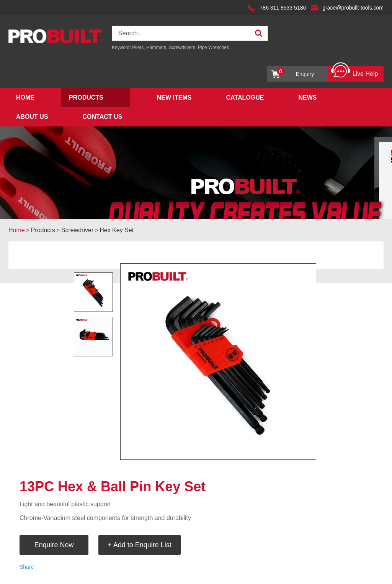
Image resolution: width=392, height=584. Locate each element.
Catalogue (245, 98)
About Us (32, 117)
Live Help (354, 72)
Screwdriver (77, 230)
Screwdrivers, (183, 48)
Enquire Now (54, 545)
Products (86, 98)
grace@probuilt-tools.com (353, 8)
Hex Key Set (117, 230)
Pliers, (138, 48)
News (307, 98)
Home (25, 98)
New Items (174, 98)
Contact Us (103, 117)
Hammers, (157, 48)
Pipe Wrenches (213, 48)
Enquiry (295, 72)
